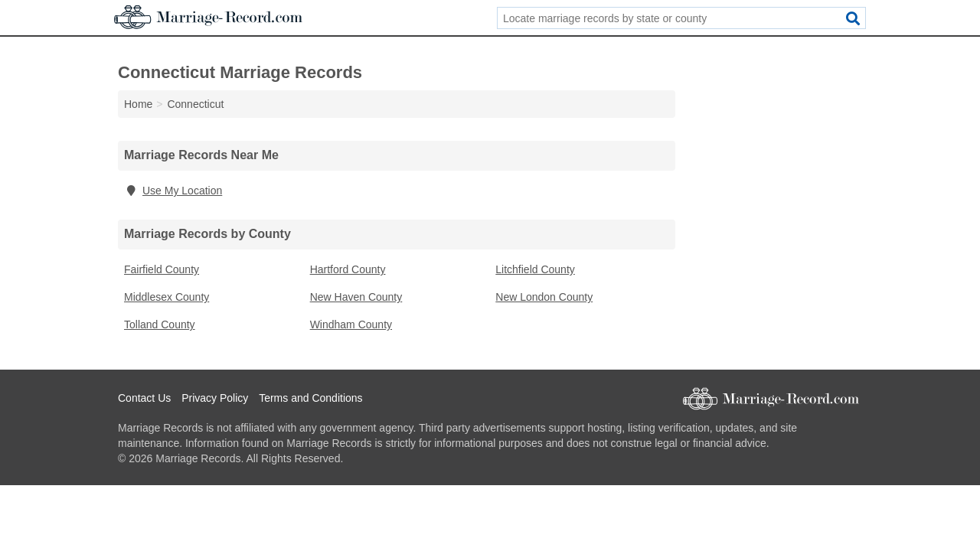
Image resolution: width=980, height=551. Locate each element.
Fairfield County (162, 269)
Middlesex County (167, 297)
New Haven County (356, 297)
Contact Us (144, 398)
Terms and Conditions (310, 398)
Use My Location (173, 191)
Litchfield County (535, 269)
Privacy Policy (215, 398)
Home (138, 104)
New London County (544, 297)
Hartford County (348, 269)
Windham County (351, 324)
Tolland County (160, 324)
